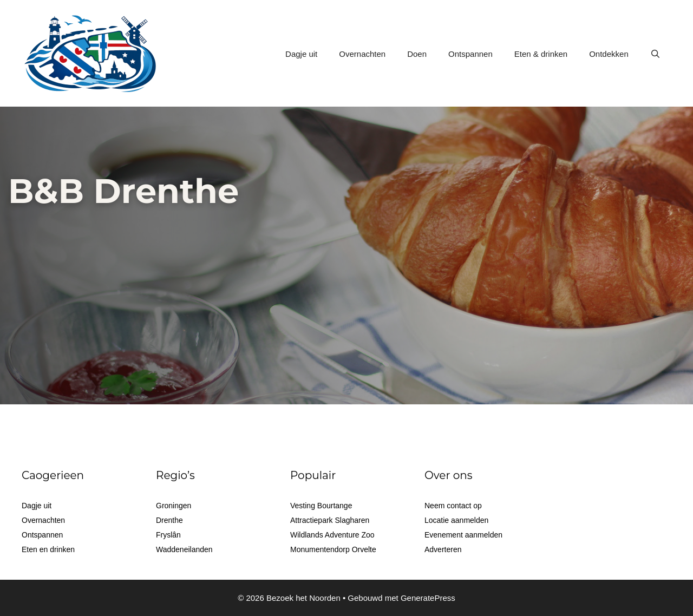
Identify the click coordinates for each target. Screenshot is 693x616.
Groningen (174, 506)
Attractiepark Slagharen (330, 520)
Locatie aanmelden (456, 520)
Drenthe (169, 520)
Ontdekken (609, 54)
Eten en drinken (48, 549)
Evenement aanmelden (463, 535)
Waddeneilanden (184, 549)
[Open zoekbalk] (655, 54)
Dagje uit (301, 54)
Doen (417, 54)
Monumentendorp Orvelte (333, 549)
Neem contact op (453, 506)
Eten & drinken (541, 54)
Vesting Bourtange (321, 506)
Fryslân (168, 535)
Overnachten (362, 54)
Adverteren (443, 549)
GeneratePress (428, 598)
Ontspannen (470, 54)
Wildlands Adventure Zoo (332, 535)
